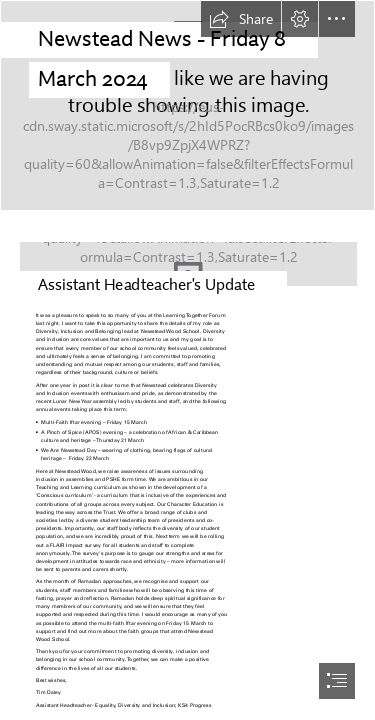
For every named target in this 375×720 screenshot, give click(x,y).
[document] (187, 360)
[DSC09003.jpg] (187, 105)
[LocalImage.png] (187, 258)
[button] (241, 19)
